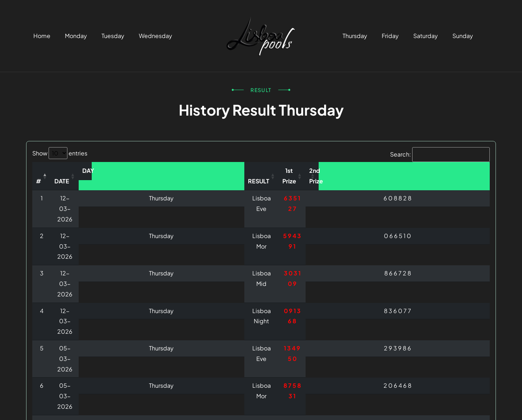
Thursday (355, 36)
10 (454, 356)
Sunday (463, 36)
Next (477, 356)
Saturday (426, 36)
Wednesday (156, 36)
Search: (440, 155)
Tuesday (113, 36)
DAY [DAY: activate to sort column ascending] (199, 171)
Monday (76, 36)
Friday (390, 36)
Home (42, 36)
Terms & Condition (380, 404)
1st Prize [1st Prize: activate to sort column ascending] (364, 171)
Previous (329, 356)
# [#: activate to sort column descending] (49, 171)
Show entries (60, 153)
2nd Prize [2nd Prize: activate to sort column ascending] (445, 171)
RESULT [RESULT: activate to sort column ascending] (279, 171)
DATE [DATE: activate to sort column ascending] (117, 171)
